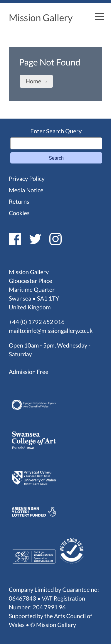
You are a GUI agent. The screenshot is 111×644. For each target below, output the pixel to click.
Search (56, 158)
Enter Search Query (56, 131)
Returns (19, 202)
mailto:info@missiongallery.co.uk (51, 331)
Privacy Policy (27, 179)
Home (33, 81)
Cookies (19, 213)
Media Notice (26, 190)
